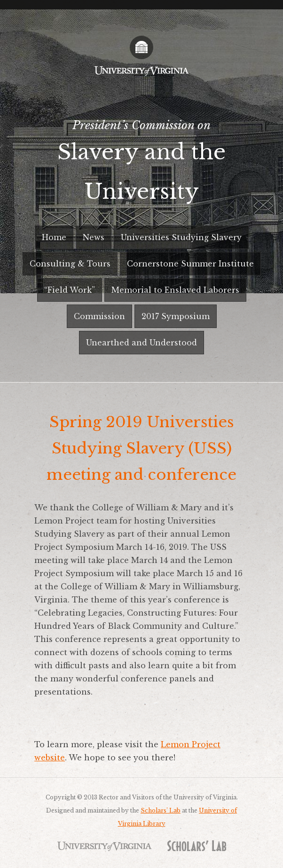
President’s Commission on (141, 165)
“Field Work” (70, 290)
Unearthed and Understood (141, 343)
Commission (99, 316)
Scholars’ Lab (161, 810)
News (94, 237)
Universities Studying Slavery (181, 237)
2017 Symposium (176, 316)
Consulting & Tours (70, 264)
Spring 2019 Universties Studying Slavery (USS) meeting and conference (141, 448)
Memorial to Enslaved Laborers (175, 290)
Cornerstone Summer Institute (190, 264)
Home (54, 237)
